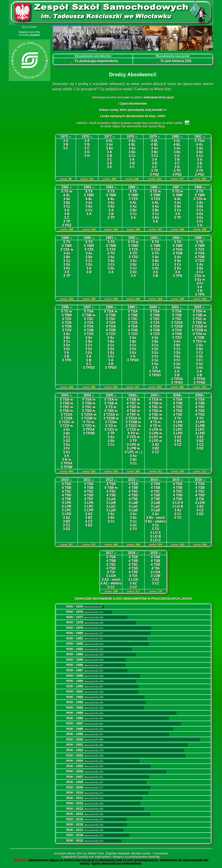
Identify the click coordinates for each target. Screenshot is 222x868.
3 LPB (131, 448)
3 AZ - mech (111, 580)
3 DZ (67, 441)
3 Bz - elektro (156, 521)
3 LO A (156, 533)
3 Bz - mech (156, 518)
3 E (110, 167)
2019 (156, 553)
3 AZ (155, 445)
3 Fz (200, 221)
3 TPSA (155, 371)
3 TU (178, 418)
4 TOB (178, 253)
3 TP (67, 221)
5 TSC (89, 319)
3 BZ (156, 448)
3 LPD (154, 441)
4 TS (154, 422)
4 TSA (154, 400)
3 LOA (200, 503)
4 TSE (131, 411)
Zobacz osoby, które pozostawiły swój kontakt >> (133, 110)
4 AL (200, 144)
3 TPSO (89, 368)
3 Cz (132, 156)
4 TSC (131, 403)
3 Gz (155, 360)
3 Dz (156, 218)
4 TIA (200, 499)
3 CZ (156, 452)
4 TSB (131, 400)
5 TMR (89, 195)
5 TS (198, 141)
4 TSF (132, 415)
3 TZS (133, 199)
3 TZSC (65, 422)
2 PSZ (155, 174)
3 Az (110, 144)
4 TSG (154, 418)
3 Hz (155, 364)
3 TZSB (177, 326)
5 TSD (198, 323)
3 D (110, 163)
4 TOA (178, 250)
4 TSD (131, 407)
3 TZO (133, 257)
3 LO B (156, 536)
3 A (110, 152)
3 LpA (111, 499)
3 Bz (110, 148)
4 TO (111, 253)
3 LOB (156, 576)
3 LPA (131, 445)
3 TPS (178, 276)
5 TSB (87, 315)
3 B (66, 144)
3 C (66, 148)
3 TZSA (177, 323)
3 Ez (200, 218)
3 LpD (111, 510)
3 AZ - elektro (111, 583)
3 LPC (129, 452)
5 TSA (89, 311)
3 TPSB (200, 383)
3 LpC (111, 506)
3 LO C (156, 540)
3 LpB (111, 503)
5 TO (87, 422)
